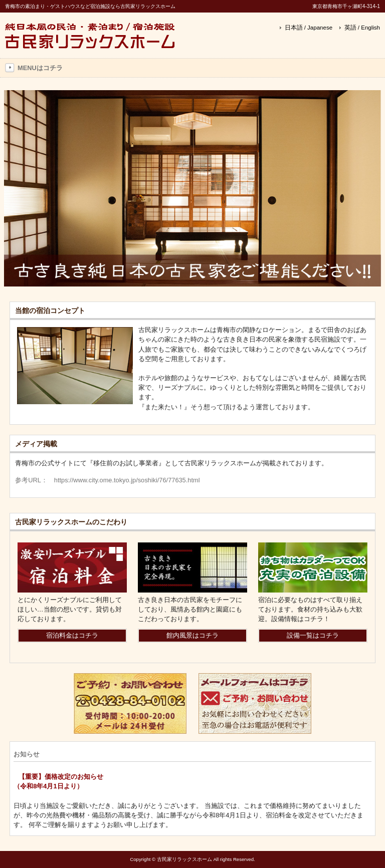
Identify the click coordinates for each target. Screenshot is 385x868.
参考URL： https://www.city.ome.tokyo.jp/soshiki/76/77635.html (107, 480)
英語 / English (362, 28)
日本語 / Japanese (309, 28)
